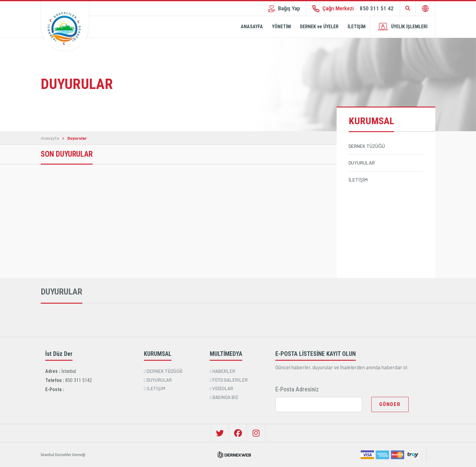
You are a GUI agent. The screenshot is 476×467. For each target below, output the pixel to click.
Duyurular (77, 138)
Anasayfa (50, 138)
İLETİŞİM (357, 27)
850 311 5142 (79, 380)
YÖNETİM (281, 27)
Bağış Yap (284, 9)
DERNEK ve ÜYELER (319, 27)
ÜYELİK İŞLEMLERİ (403, 27)
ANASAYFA (252, 27)
